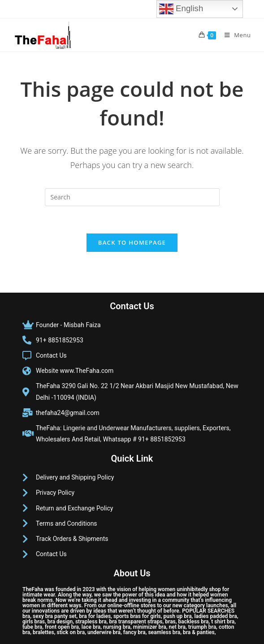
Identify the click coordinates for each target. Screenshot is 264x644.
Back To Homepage (132, 242)
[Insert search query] (132, 197)
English (181, 9)
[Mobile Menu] (234, 35)
